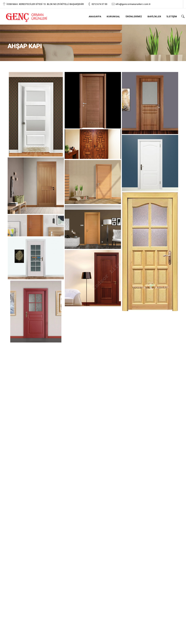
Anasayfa (95, 16)
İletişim (172, 16)
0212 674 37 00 (99, 4)
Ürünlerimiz (134, 16)
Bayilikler (154, 16)
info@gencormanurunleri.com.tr (133, 4)
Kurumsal (113, 16)
